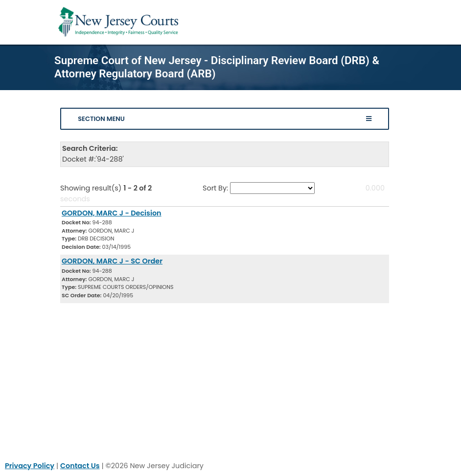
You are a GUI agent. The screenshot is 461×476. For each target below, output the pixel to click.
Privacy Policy (30, 466)
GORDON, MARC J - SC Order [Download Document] (112, 261)
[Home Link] (120, 22)
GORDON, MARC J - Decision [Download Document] (112, 213)
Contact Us (80, 466)
